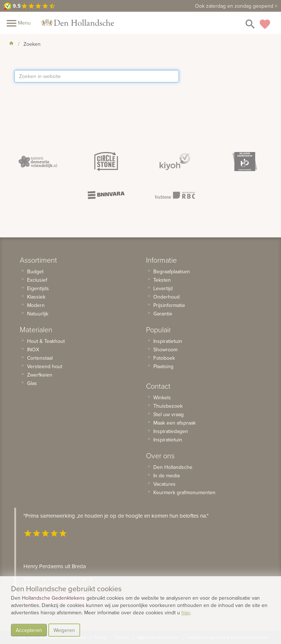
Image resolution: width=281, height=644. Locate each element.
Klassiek (36, 297)
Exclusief (37, 280)
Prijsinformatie (169, 305)
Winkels (162, 397)
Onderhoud (166, 297)
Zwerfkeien (40, 375)
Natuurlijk (38, 314)
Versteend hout (45, 366)
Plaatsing (163, 366)
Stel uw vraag (168, 414)
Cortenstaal (40, 358)
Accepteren (29, 630)
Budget (35, 271)
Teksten (162, 280)
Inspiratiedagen (171, 431)
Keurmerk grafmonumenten (184, 492)
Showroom (165, 349)
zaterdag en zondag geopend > (236, 6)
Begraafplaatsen (172, 271)
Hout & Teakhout (46, 341)
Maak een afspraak (175, 423)
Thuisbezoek (168, 406)
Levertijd (163, 288)
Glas (32, 383)
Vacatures (164, 484)
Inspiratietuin (168, 341)
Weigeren (64, 630)
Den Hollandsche (173, 467)
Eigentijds (38, 288)
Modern (36, 305)
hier (186, 612)
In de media (166, 475)
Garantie (163, 314)
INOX (33, 349)
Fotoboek (164, 358)
